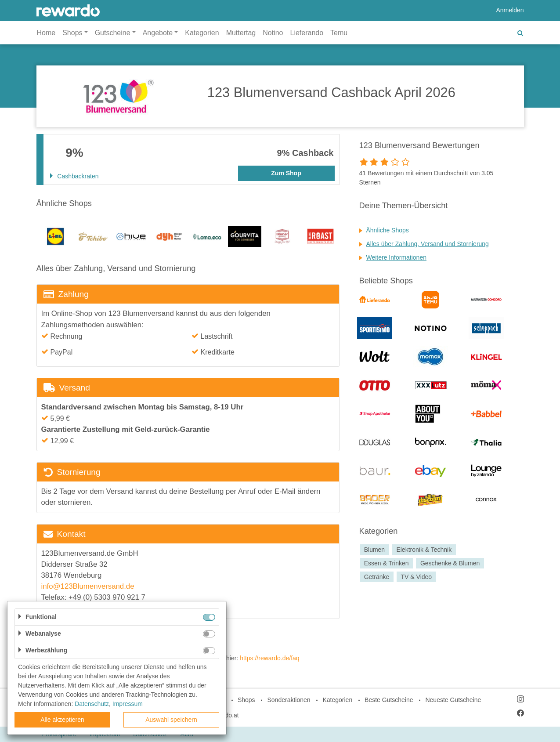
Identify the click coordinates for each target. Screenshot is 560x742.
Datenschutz (92, 704)
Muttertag (241, 33)
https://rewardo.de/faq (269, 658)
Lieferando (307, 33)
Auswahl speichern (171, 720)
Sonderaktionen (289, 700)
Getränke (377, 577)
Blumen (374, 550)
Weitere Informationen (396, 257)
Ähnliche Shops (388, 230)
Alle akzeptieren (62, 720)
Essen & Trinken (387, 563)
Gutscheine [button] (113, 33)
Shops (246, 700)
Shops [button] (72, 33)
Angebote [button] (158, 33)
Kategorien (202, 33)
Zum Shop (286, 173)
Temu (339, 33)
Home (46, 33)
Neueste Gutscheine (453, 700)
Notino (273, 33)
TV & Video (417, 577)
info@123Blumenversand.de (88, 586)
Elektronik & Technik (424, 550)
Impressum (128, 704)
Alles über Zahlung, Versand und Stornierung (428, 244)
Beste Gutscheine (389, 700)
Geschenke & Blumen (450, 563)
